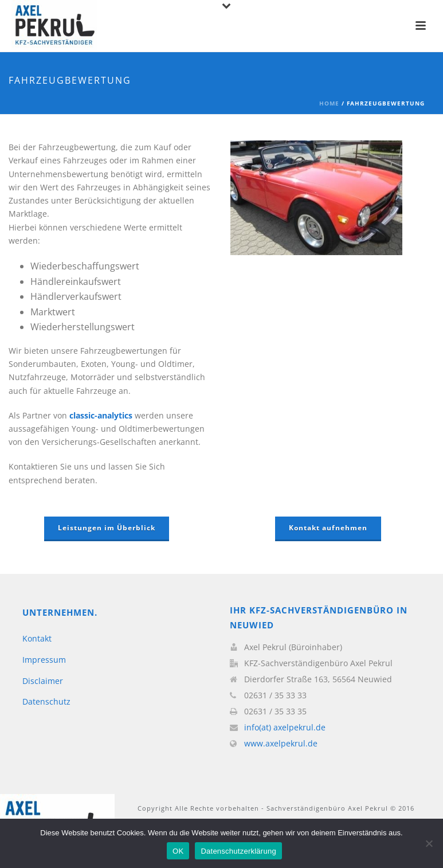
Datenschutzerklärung (238, 851)
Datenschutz (46, 701)
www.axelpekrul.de (281, 744)
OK (178, 851)
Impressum (44, 660)
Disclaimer (43, 681)
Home (329, 103)
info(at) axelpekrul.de (285, 728)
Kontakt (37, 638)
